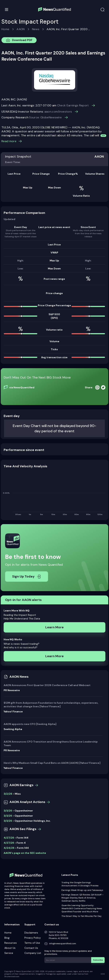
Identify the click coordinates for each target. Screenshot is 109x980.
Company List (33, 953)
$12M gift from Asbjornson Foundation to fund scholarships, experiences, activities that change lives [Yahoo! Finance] (51, 705)
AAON (21, 29)
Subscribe (98, 960)
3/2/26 (8, 794)
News (36, 29)
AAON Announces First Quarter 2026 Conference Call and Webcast (47, 685)
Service (9, 953)
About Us (10, 948)
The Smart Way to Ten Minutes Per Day (82, 916)
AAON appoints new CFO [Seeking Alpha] (30, 724)
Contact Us (31, 948)
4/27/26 (9, 838)
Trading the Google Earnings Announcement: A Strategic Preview (80, 884)
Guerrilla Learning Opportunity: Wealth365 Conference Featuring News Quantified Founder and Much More (82, 908)
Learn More (54, 627)
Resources (11, 943)
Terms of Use (32, 943)
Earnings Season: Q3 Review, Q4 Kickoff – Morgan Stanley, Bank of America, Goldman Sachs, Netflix (83, 898)
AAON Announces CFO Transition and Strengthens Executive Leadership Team (51, 743)
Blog (7, 938)
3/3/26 (8, 811)
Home (5, 29)
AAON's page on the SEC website (25, 853)
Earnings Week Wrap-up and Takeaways (82, 890)
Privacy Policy (33, 938)
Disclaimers (31, 933)
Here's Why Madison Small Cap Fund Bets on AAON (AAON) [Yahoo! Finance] (52, 763)
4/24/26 (9, 848)
